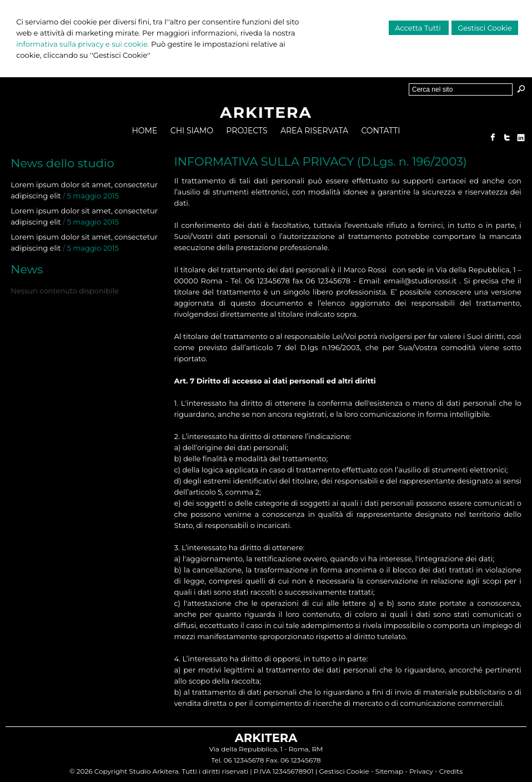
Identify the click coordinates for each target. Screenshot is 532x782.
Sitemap (389, 771)
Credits (451, 771)
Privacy (421, 771)
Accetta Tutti (419, 28)
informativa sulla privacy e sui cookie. (82, 44)
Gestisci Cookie (485, 28)
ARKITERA (266, 112)
